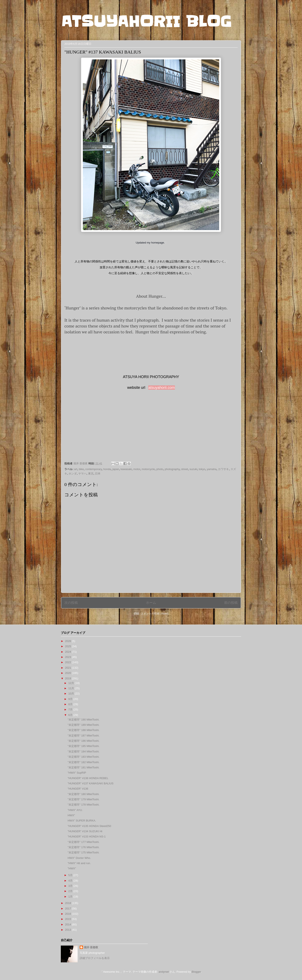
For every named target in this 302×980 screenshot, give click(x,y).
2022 (68, 662)
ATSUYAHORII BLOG (146, 21)
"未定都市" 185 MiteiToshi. (83, 746)
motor (137, 469)
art (76, 469)
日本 (98, 474)
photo (160, 469)
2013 (68, 930)
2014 (68, 924)
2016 (68, 914)
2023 (68, 657)
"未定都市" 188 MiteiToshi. (83, 730)
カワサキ (223, 469)
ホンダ (73, 474)
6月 (71, 715)
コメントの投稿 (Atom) (155, 614)
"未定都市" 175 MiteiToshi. (83, 852)
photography (172, 469)
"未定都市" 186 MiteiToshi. (83, 741)
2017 (68, 909)
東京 (91, 474)
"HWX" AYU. (75, 810)
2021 (68, 668)
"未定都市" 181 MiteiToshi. (83, 767)
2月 (71, 891)
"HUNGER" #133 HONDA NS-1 (87, 837)
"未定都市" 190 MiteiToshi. (83, 720)
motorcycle (148, 469)
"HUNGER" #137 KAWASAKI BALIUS (90, 783)
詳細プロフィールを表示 (95, 958)
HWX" (71, 815)
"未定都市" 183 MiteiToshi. (83, 757)
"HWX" (72, 868)
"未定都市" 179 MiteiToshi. (83, 799)
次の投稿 (71, 603)
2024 (68, 652)
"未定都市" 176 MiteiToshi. (83, 847)
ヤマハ (82, 474)
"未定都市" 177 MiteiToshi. (83, 842)
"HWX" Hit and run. (79, 863)
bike (81, 469)
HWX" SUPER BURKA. (82, 821)
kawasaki (126, 469)
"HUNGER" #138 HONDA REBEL (88, 778)
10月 (72, 694)
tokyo (202, 469)
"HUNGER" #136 (78, 789)
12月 (72, 683)
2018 (68, 903)
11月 (72, 688)
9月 (71, 699)
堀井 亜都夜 (91, 947)
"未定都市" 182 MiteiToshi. (83, 762)
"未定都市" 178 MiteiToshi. (83, 805)
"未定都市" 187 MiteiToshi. (83, 736)
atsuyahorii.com (161, 388)
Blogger (196, 972)
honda (107, 469)
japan (116, 469)
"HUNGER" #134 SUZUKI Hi (85, 831)
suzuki (193, 469)
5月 (71, 875)
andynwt (164, 972)
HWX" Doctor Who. (79, 858)
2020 (68, 673)
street (185, 469)
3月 (71, 886)
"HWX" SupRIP (77, 773)
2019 (68, 678)
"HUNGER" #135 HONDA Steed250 (89, 826)
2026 (68, 641)
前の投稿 (231, 603)
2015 (68, 919)
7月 (71, 709)
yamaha (212, 469)
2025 (68, 646)
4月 (71, 881)
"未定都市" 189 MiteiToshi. (83, 725)
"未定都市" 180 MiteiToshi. (83, 794)
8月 (71, 704)
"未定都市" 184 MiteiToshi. (83, 751)
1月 (71, 897)
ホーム (151, 603)
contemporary (94, 469)
